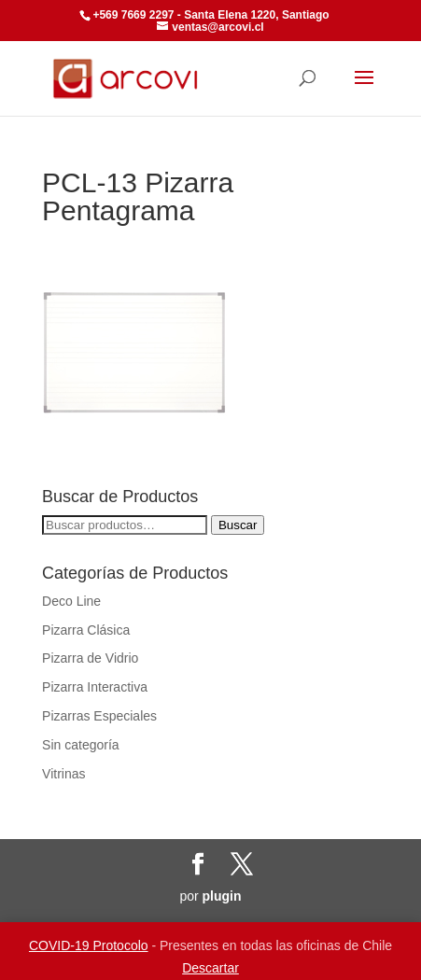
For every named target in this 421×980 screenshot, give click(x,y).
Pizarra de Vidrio (90, 658)
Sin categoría (81, 745)
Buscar (238, 525)
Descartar (210, 968)
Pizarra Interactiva (95, 687)
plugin (222, 896)
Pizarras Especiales (99, 716)
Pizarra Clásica (86, 630)
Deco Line (71, 601)
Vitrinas (63, 774)
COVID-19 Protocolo (89, 945)
